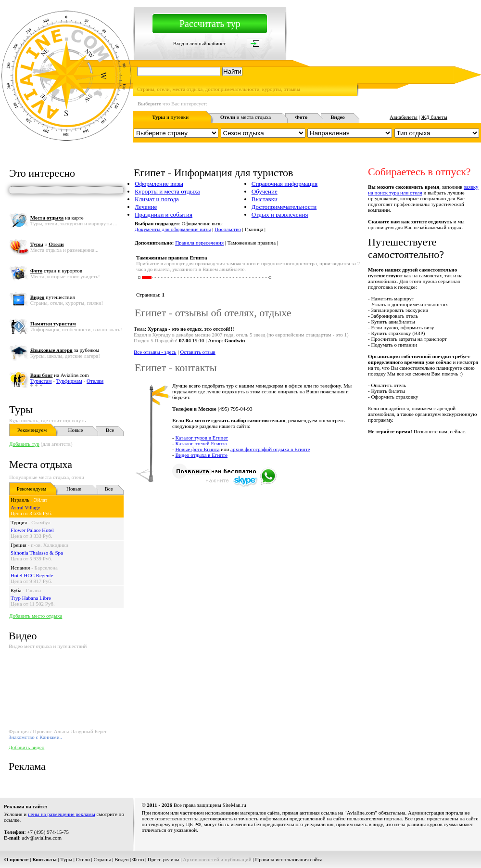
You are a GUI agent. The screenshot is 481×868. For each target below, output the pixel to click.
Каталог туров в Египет (202, 438)
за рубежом (65, 350)
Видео (121, 859)
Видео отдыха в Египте (201, 455)
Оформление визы (159, 184)
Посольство (228, 229)
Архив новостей (201, 859)
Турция (19, 522)
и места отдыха (246, 117)
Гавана (34, 590)
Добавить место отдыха (36, 616)
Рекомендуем (32, 430)
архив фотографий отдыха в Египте (270, 449)
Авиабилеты (404, 117)
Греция (19, 545)
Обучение (265, 191)
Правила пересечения (199, 243)
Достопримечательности (284, 207)
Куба (16, 590)
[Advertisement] (258, 557)
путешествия (53, 297)
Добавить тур (24, 444)
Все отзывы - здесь (155, 352)
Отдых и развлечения (280, 214)
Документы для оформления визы (173, 229)
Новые (76, 430)
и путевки (170, 117)
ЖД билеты (434, 117)
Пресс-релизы (164, 859)
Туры (21, 409)
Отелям (95, 381)
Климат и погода (157, 199)
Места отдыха (41, 464)
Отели (83, 859)
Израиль (20, 500)
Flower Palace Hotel (32, 530)
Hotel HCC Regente (32, 575)
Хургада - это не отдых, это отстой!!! (191, 329)
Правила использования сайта (289, 859)
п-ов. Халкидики (50, 545)
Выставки (265, 199)
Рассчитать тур (210, 24)
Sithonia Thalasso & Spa (37, 553)
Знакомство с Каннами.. (35, 737)
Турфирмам (69, 381)
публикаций (238, 859)
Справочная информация (285, 184)
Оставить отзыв (198, 352)
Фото (138, 859)
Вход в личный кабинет (200, 43)
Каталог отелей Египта (201, 443)
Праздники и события (164, 214)
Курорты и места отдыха (167, 191)
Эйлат (40, 500)
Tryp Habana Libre (31, 598)
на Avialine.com (60, 375)
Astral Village (25, 507)
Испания (20, 568)
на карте (57, 218)
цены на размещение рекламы (62, 814)
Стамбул (41, 522)
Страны (102, 859)
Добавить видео (26, 747)
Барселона (46, 568)
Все (110, 430)
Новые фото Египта (197, 449)
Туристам (41, 381)
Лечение (146, 207)
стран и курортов (56, 271)
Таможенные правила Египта (171, 258)
